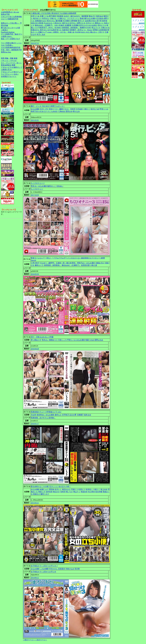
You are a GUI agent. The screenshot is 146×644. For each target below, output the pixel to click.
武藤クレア (43, 32)
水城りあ (71, 32)
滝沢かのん (51, 21)
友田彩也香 (85, 265)
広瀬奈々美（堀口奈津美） (66, 263)
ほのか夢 (73, 415)
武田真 (41, 23)
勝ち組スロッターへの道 (10, 28)
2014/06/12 (35, 578)
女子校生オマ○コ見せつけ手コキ (44, 572)
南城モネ (37, 494)
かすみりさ (43, 111)
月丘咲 (34, 415)
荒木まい (34, 186)
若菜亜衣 (62, 569)
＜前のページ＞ (29, 640)
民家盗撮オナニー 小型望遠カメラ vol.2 (46, 412)
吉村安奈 (49, 492)
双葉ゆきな (35, 30)
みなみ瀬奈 (91, 18)
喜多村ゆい (41, 415)
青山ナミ (77, 492)
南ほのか (56, 492)
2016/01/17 (35, 424)
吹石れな (46, 18)
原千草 (99, 21)
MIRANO (34, 23)
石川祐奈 (100, 18)
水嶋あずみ (100, 263)
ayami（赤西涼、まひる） (57, 32)
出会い (16, 74)
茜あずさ (92, 16)
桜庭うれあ (90, 340)
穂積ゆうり (53, 340)
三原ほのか (57, 23)
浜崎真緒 (38, 21)
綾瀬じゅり (44, 489)
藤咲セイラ (39, 265)
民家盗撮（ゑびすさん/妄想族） (43, 418)
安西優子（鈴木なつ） (78, 30)
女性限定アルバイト (9, 76)
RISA (94, 21)
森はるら (94, 32)
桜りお (59, 30)
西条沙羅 (83, 18)
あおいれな (85, 32)
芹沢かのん (53, 569)
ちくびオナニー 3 (38, 183)
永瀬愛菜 (68, 25)
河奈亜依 (60, 16)
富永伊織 (99, 492)
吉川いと (58, 489)
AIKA (56, 25)
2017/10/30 (35, 195)
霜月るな (43, 30)
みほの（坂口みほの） (72, 16)
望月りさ (81, 21)
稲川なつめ (95, 109)
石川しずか (44, 109)
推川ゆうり (37, 18)
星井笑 (105, 21)
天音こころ (62, 340)
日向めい (60, 186)
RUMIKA (58, 28)
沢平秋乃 (65, 415)
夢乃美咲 (53, 16)
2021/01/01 (35, 120)
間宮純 (52, 489)
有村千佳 (34, 111)
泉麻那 (82, 28)
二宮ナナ (101, 32)
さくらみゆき (53, 111)
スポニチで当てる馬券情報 (11, 17)
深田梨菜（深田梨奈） (71, 28)
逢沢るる (66, 23)
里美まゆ (69, 111)
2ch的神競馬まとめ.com (10, 12)
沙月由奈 (79, 109)
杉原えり (82, 489)
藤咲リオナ (45, 494)
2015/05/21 (35, 503)
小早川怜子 (35, 263)
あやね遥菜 (52, 30)
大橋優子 (80, 415)
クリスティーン (73, 18)
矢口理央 (91, 492)
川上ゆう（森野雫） (48, 263)
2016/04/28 (35, 349)
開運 (14, 65)
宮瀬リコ (75, 489)
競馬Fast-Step (6, 52)
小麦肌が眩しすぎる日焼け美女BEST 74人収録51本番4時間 (54, 13)
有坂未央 (84, 492)
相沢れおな (66, 489)
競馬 (3, 58)
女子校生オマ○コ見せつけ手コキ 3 (44, 566)
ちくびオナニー (37, 189)
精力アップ (18, 72)
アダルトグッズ (7, 72)
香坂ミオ (42, 492)
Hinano (90, 30)
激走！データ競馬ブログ (10, 39)
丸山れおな (48, 23)
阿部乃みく (81, 263)
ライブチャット (7, 74)
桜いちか (69, 492)
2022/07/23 (35, 43)
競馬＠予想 (5, 14)
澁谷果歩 (88, 21)
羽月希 (77, 569)
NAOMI (78, 32)
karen (44, 21)
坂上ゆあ (104, 489)
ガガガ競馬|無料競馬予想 (11, 48)
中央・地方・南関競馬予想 (11, 50)
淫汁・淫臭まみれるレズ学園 (42, 337)
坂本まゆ (88, 415)
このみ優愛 (44, 569)
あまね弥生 (93, 25)
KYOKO (88, 28)
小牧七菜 (94, 265)
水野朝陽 (74, 21)
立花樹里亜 (103, 30)
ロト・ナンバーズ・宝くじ (11, 63)
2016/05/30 (35, 274)
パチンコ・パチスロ (9, 61)
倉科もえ (58, 415)
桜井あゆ (100, 16)
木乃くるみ (41, 34)
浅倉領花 (65, 30)
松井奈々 (89, 489)
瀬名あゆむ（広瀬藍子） (44, 25)
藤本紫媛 (59, 21)
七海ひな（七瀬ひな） (58, 18)
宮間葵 (95, 30)
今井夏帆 (75, 25)
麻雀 (16, 58)
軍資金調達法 (6, 65)
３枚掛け (4, 30)
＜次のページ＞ (41, 640)
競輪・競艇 (9, 58)
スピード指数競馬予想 (10, 19)
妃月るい (73, 23)
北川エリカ (90, 23)
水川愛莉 (66, 21)
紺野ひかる (81, 23)
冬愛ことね (44, 16)
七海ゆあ (62, 111)
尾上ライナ (96, 28)
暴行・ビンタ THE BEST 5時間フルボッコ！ (48, 106)
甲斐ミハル (104, 109)
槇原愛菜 (85, 16)
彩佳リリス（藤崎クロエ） (59, 109)
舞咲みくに (99, 23)
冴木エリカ (102, 25)
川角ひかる (105, 28)
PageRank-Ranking (8, 32)
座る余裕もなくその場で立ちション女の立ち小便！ (51, 486)
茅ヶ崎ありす (36, 340)
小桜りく (87, 109)
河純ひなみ (70, 569)
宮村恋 (73, 109)
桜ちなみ (76, 111)
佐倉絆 (61, 25)
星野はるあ (99, 340)
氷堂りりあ (35, 16)
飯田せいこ (52, 186)
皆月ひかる (84, 25)
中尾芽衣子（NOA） (46, 28)
